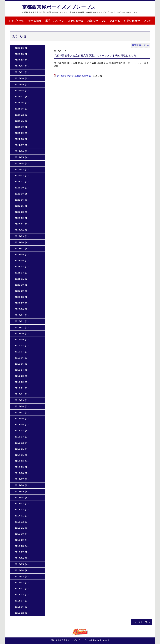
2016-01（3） (22, 589)
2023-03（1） (22, 212)
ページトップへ (142, 622)
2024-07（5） (22, 145)
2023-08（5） (22, 194)
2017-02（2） (22, 510)
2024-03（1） (22, 169)
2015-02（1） (22, 613)
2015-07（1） (22, 601)
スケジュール (76, 21)
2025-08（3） (22, 90)
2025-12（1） (22, 66)
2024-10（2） (22, 127)
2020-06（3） (22, 309)
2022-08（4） (22, 242)
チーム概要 (35, 21)
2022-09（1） (22, 236)
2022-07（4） (22, 248)
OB (104, 21)
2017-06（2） (22, 485)
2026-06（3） (22, 48)
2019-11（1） (22, 327)
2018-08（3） (22, 406)
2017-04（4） (22, 497)
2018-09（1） (22, 400)
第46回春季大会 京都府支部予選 (74, 76)
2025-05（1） (22, 109)
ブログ (148, 21)
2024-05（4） (22, 157)
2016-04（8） (22, 570)
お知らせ (93, 21)
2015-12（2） (22, 595)
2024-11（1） (22, 121)
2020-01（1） (22, 321)
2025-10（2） (22, 78)
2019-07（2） (22, 352)
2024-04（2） (22, 163)
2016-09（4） (22, 540)
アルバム (115, 21)
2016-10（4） (22, 534)
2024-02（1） (22, 176)
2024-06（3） (22, 151)
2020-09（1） (22, 291)
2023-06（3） (22, 200)
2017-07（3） (22, 479)
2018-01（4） (22, 449)
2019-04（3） (22, 370)
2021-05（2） (22, 261)
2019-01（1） (22, 388)
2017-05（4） (22, 491)
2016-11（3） (22, 528)
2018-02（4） (22, 443)
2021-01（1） (22, 279)
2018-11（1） (22, 394)
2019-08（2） (22, 346)
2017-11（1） (22, 455)
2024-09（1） (22, 133)
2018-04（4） (22, 431)
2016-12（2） (22, 522)
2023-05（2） (22, 206)
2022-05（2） (22, 254)
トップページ (17, 21)
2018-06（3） (22, 418)
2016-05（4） (22, 564)
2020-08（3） (22, 297)
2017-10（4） (22, 461)
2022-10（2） (22, 230)
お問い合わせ (132, 21)
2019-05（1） (22, 364)
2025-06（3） (22, 103)
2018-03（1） (22, 437)
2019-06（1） (22, 358)
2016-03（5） (22, 576)
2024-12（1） (22, 115)
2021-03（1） (22, 273)
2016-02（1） (22, 582)
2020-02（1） (22, 315)
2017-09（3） (22, 467)
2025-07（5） (22, 97)
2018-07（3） (22, 412)
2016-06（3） (22, 558)
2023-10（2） (22, 188)
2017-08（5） (22, 473)
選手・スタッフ (55, 21)
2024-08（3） (22, 139)
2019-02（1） (22, 382)
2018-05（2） (22, 425)
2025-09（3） (22, 84)
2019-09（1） (22, 340)
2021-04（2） (22, 267)
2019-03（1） (22, 376)
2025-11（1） (22, 72)
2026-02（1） (22, 60)
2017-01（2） (22, 516)
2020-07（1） (22, 303)
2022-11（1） (22, 224)
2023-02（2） (22, 218)
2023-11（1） (22, 182)
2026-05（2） (22, 54)
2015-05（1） (22, 607)
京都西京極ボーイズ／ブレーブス (59, 7)
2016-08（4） (22, 546)
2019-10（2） (22, 333)
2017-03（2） (22, 504)
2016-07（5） (22, 552)
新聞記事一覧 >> (141, 45)
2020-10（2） (22, 285)
